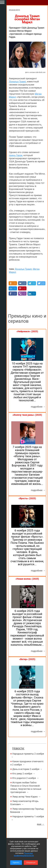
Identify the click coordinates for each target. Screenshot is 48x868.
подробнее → (38, 407)
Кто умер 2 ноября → (24, 774)
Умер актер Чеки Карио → (26, 797)
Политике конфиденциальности (24, 854)
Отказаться (31, 863)
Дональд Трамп (17, 82)
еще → (41, 824)
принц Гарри (16, 155)
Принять (16, 863)
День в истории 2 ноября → (27, 769)
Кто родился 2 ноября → (26, 778)
